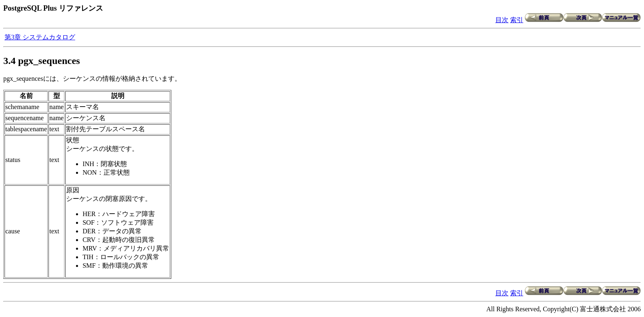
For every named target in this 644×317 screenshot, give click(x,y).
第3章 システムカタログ (40, 37)
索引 (517, 20)
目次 (502, 20)
